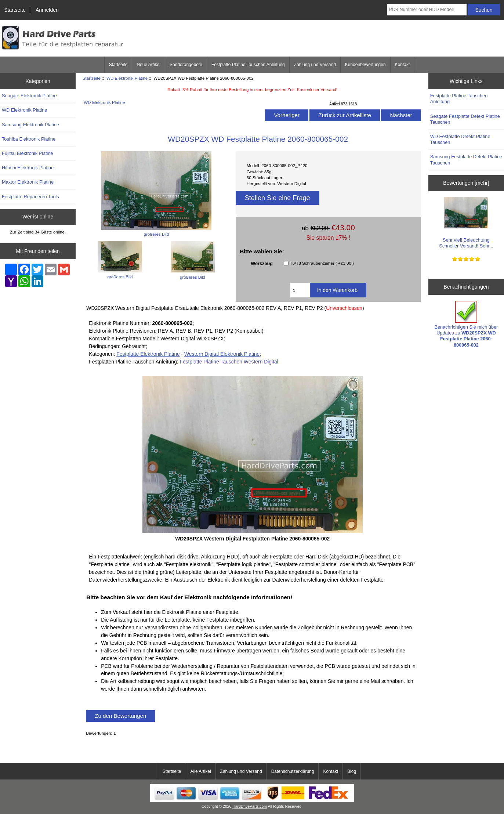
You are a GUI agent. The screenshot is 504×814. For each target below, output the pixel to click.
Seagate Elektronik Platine (29, 96)
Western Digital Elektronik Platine (222, 354)
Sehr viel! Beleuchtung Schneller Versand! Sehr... (466, 223)
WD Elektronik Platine (127, 78)
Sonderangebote (186, 65)
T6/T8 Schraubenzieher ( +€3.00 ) (322, 263)
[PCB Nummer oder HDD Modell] (427, 10)
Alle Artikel (201, 771)
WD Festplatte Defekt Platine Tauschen (460, 139)
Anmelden (47, 10)
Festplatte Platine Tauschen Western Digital (229, 362)
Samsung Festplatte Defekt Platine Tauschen (466, 160)
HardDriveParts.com (250, 806)
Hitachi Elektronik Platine (28, 168)
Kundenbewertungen (365, 65)
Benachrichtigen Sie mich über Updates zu (466, 324)
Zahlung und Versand (315, 65)
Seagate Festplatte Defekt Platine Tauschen (465, 119)
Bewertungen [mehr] (466, 183)
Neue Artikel (148, 65)
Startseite (15, 10)
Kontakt (403, 65)
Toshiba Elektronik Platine (29, 139)
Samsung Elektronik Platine (30, 125)
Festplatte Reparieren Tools (30, 197)
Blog (352, 771)
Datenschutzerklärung (293, 771)
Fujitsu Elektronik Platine (28, 153)
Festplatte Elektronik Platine (148, 354)
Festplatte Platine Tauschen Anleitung (248, 65)
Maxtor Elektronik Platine (28, 182)
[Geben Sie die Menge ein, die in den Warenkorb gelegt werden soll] (300, 290)
